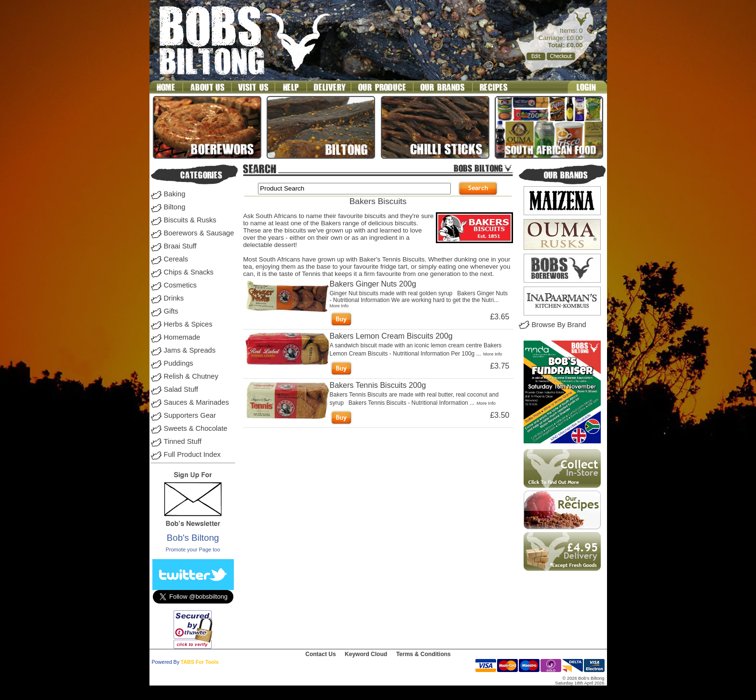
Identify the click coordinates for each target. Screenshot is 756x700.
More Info (339, 306)
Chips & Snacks (189, 272)
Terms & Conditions (424, 654)
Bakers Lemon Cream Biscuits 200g (391, 336)
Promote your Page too (193, 549)
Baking (175, 194)
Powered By (166, 662)
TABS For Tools (200, 662)
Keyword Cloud (366, 654)
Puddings (179, 363)
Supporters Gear (190, 415)
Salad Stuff (181, 389)
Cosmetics (180, 285)
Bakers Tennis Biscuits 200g (378, 385)
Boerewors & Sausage (199, 233)
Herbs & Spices (188, 324)
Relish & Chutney (191, 376)
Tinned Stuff (183, 441)
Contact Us (320, 654)
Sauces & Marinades (196, 402)
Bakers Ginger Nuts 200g (373, 284)
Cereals (176, 259)
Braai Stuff (180, 246)
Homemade (182, 337)
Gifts (171, 311)
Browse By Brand (559, 325)
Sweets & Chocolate (196, 428)
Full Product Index (192, 454)
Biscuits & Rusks (190, 220)
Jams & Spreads (190, 350)
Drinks (174, 298)
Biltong (175, 207)
